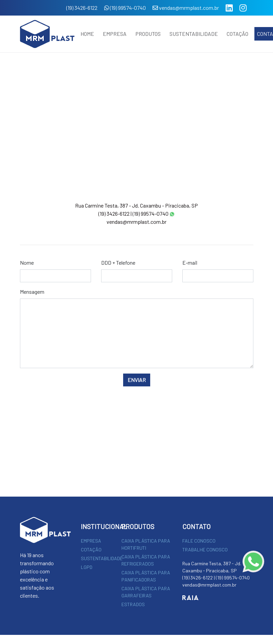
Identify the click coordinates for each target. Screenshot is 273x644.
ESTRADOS (133, 604)
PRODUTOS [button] (148, 34)
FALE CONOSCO (199, 541)
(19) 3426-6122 (82, 8)
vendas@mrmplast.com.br (186, 8)
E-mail (190, 263)
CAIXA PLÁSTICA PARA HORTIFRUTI (146, 544)
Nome (27, 263)
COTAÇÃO (237, 34)
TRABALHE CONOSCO (205, 550)
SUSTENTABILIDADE (194, 34)
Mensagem (32, 292)
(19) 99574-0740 (125, 8)
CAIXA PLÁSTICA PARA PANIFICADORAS (146, 576)
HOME (87, 34)
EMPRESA (115, 34)
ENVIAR (137, 380)
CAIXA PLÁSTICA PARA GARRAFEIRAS (146, 592)
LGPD (87, 567)
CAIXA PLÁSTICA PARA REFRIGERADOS (146, 560)
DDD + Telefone (118, 263)
